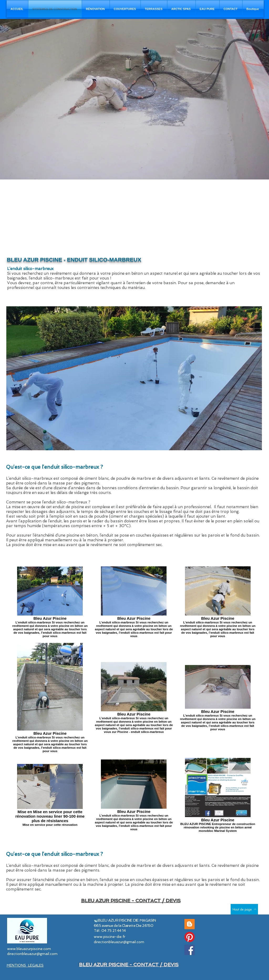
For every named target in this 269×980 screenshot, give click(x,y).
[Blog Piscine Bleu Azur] (190, 924)
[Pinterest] (190, 937)
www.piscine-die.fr (110, 937)
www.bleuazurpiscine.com (29, 949)
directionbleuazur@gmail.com (32, 954)
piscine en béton (82, 535)
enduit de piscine (68, 507)
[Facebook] (190, 950)
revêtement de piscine (238, 478)
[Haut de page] (244, 909)
